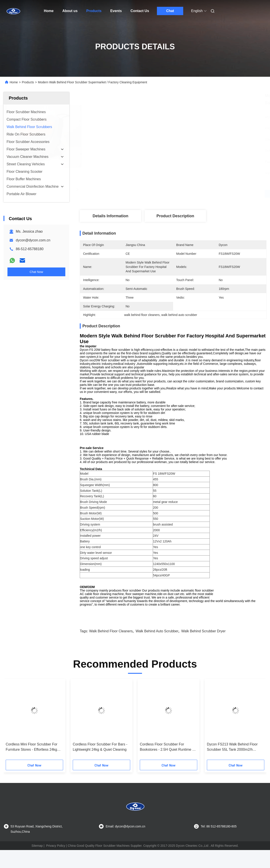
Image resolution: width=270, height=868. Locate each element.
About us (70, 11)
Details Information (110, 216)
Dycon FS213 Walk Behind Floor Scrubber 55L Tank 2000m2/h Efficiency (232, 755)
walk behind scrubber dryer (203, 639)
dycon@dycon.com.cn (33, 240)
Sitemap (37, 853)
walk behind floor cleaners (111, 639)
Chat (170, 11)
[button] (13, 729)
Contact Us (140, 11)
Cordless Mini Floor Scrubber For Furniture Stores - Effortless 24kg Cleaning (32, 755)
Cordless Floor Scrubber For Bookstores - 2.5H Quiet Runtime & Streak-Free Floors (167, 755)
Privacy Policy (56, 853)
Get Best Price (196, 194)
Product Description (175, 216)
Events (116, 11)
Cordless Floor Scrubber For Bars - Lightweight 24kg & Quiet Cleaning (100, 755)
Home (49, 11)
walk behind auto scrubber (157, 639)
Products (94, 11)
